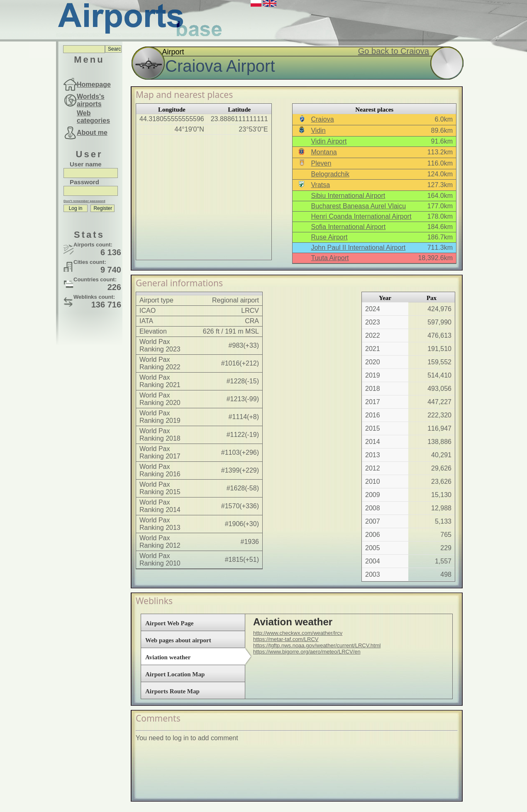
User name (86, 164)
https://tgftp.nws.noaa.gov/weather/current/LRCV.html (317, 645)
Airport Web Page (169, 623)
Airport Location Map (175, 674)
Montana (324, 152)
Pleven (321, 163)
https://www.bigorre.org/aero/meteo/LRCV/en (307, 652)
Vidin (318, 130)
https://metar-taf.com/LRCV (286, 639)
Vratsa (320, 185)
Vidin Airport (329, 141)
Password (84, 182)
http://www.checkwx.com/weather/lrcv (298, 633)
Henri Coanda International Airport (361, 216)
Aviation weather (168, 657)
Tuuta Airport (330, 258)
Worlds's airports (91, 100)
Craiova (322, 119)
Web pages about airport (178, 640)
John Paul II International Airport (358, 248)
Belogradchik (330, 174)
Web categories (93, 117)
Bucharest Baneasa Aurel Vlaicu (358, 206)
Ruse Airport (329, 237)
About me (92, 133)
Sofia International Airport (348, 227)
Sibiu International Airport (348, 196)
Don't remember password (84, 201)
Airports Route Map (172, 691)
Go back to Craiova (394, 51)
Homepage (94, 84)
